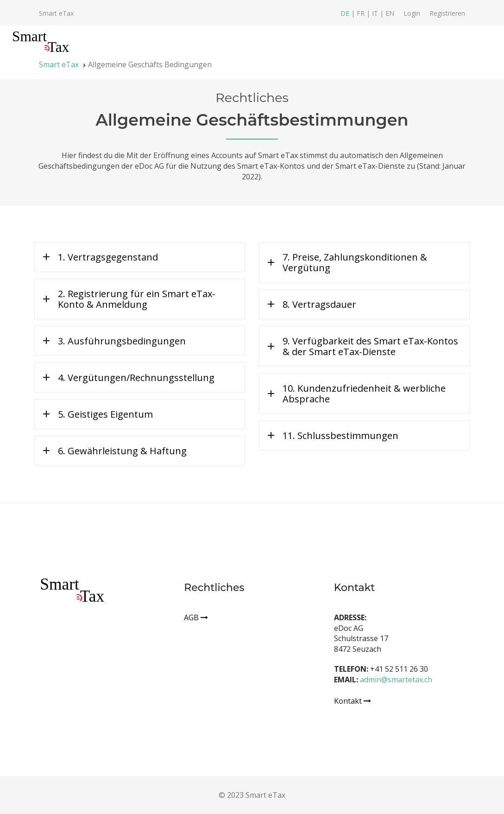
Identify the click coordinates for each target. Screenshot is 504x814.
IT (376, 13)
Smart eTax (56, 13)
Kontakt (353, 701)
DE (346, 13)
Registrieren (447, 13)
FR (362, 13)
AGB (196, 617)
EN (390, 13)
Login (412, 13)
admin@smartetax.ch (396, 680)
